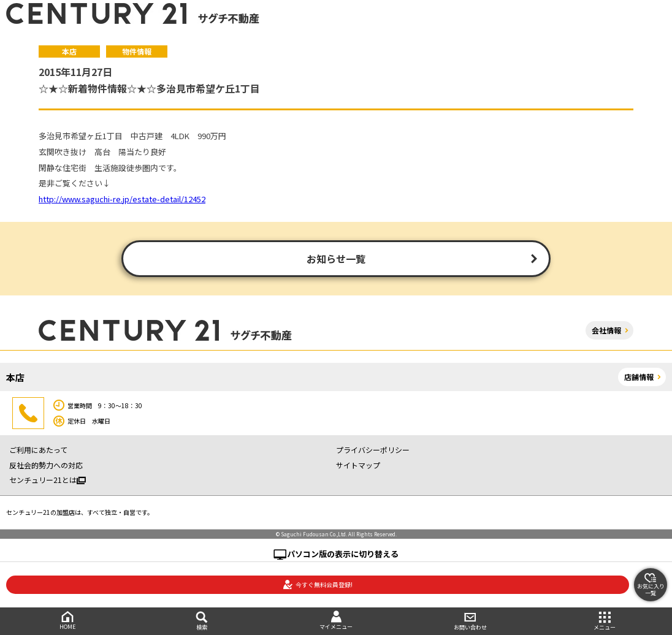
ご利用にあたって (38, 450)
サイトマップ (358, 465)
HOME (67, 621)
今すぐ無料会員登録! (318, 585)
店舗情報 (639, 377)
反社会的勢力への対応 (46, 465)
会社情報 (606, 330)
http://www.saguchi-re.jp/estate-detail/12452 (122, 199)
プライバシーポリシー (373, 450)
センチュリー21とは (48, 480)
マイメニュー (336, 621)
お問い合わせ (471, 621)
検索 (201, 621)
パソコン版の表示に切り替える (343, 554)
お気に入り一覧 (651, 585)
